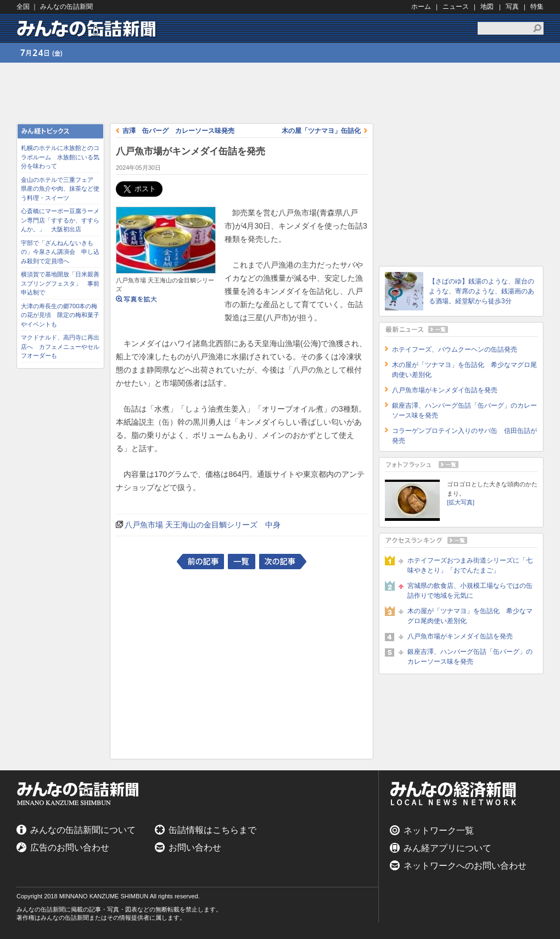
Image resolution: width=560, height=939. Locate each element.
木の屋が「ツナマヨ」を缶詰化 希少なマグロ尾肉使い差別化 (470, 616)
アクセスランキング (461, 540)
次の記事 (283, 562)
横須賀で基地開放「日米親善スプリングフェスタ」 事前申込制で (60, 283)
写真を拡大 (137, 304)
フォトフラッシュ (461, 465)
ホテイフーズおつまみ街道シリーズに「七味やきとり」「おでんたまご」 (470, 565)
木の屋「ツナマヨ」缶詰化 (321, 131)
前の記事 (200, 562)
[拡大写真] (461, 502)
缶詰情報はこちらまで (212, 830)
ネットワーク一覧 (439, 830)
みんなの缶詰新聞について (83, 830)
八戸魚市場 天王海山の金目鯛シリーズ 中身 (203, 525)
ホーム (421, 7)
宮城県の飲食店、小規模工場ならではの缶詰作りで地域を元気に (470, 591)
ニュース (456, 7)
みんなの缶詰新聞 (88, 28)
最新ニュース (461, 329)
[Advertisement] (60, 539)
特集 (537, 7)
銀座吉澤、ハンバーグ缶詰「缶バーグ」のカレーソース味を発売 (470, 657)
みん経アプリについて (447, 848)
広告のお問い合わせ (70, 848)
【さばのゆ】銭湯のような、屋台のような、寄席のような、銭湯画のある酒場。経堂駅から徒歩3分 (481, 291)
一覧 (242, 562)
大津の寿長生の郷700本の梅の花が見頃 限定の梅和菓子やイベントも (60, 315)
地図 (487, 7)
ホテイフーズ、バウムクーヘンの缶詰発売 (455, 349)
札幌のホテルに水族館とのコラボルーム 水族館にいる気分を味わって (60, 157)
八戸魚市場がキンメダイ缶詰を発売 (445, 390)
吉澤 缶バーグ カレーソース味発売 (178, 131)
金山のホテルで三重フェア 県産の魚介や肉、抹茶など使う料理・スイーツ (60, 189)
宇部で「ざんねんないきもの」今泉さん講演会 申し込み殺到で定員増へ (60, 252)
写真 (512, 7)
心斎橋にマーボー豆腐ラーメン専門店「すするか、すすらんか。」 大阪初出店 (60, 220)
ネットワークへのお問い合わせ (465, 866)
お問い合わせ (195, 848)
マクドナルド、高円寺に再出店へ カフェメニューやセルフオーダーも (60, 346)
